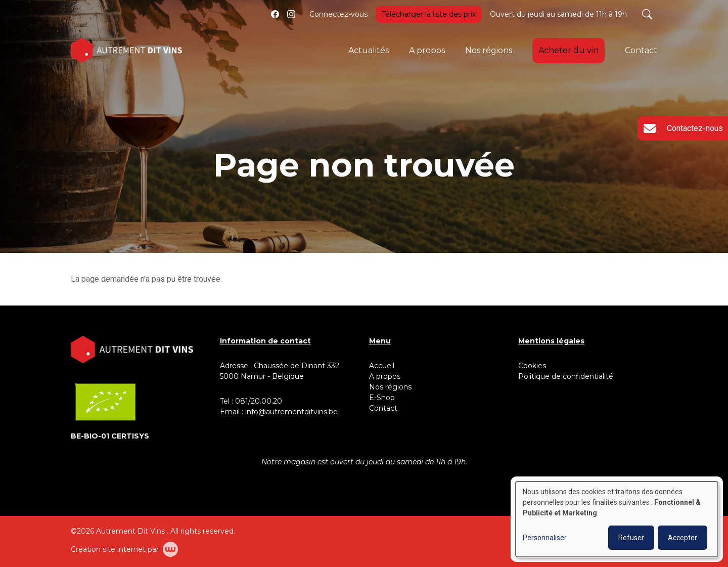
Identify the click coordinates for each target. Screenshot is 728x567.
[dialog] (617, 519)
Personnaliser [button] (545, 538)
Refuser (631, 538)
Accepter (682, 538)
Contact (641, 50)
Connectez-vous (338, 14)
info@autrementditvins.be (291, 412)
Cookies (532, 366)
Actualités (369, 50)
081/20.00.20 (259, 401)
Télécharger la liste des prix (429, 14)
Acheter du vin (568, 50)
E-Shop (383, 398)
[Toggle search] (647, 14)
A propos (427, 50)
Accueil (382, 366)
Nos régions (489, 50)
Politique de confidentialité (566, 376)
